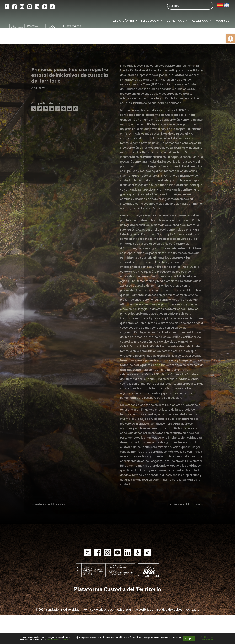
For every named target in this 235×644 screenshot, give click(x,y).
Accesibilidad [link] (144, 609)
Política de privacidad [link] (98, 609)
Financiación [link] (220, 36)
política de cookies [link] (57, 639)
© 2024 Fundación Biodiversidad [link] (58, 609)
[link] (231, 39)
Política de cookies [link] (170, 609)
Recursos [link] (222, 21)
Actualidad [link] (200, 21)
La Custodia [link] (150, 21)
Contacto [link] (193, 609)
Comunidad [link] (175, 21)
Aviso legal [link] (124, 609)
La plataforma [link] (123, 21)
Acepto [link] (189, 638)
